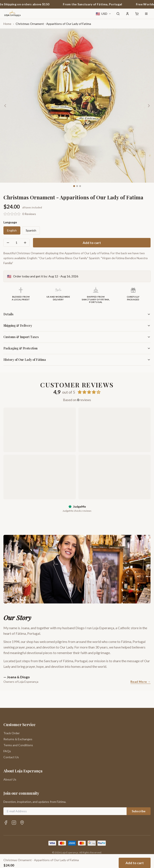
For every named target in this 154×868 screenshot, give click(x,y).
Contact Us (11, 740)
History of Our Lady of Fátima (77, 360)
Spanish (31, 230)
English (12, 230)
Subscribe (139, 794)
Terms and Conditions (18, 728)
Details (77, 314)
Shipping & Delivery (77, 326)
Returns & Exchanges (18, 722)
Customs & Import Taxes (77, 337)
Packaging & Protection (77, 348)
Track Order (12, 716)
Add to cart (92, 243)
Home (7, 24)
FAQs (7, 734)
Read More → (141, 682)
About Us (10, 762)
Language (10, 222)
